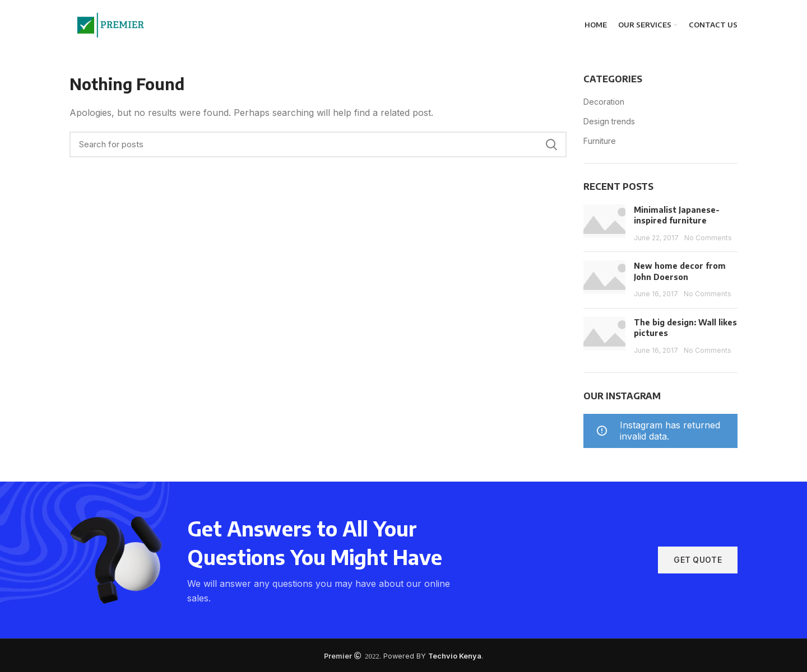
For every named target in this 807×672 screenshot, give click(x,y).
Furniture (600, 141)
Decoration (604, 102)
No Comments (708, 238)
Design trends (609, 121)
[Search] (318, 144)
